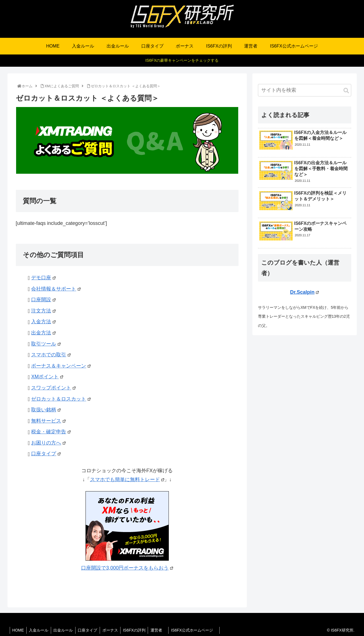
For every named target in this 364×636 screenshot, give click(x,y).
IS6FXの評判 (139, 630)
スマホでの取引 (51, 355)
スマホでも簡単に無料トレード (127, 480)
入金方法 (43, 322)
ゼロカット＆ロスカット (61, 399)
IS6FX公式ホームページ (200, 630)
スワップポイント (53, 388)
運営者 (163, 630)
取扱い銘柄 (46, 410)
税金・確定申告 (51, 432)
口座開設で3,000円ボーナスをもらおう (127, 568)
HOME (19, 630)
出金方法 (43, 333)
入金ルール (40, 630)
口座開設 (43, 300)
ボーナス (114, 630)
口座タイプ (46, 454)
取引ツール (46, 344)
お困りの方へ (48, 443)
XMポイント (47, 377)
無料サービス (48, 421)
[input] (305, 90)
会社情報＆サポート (56, 289)
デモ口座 (43, 278)
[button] (346, 91)
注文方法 (43, 311)
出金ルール (65, 630)
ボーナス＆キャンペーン (61, 366)
